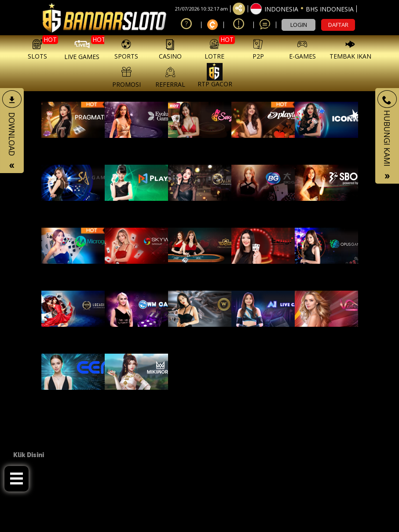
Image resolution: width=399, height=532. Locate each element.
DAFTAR (338, 25)
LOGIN (299, 25)
